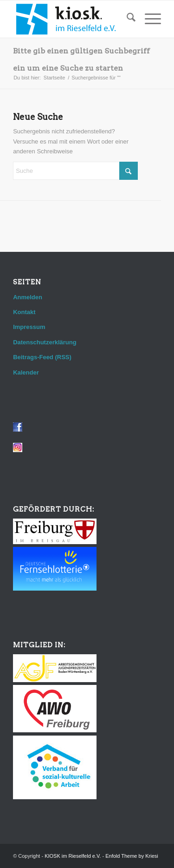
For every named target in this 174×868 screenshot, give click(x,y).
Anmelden (28, 297)
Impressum (29, 327)
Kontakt (24, 312)
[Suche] (126, 19)
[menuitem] (126, 19)
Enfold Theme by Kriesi (132, 856)
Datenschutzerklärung (45, 342)
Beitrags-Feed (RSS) (42, 357)
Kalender (26, 372)
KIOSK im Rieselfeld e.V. (73, 856)
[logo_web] (72, 19)
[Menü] (148, 19)
